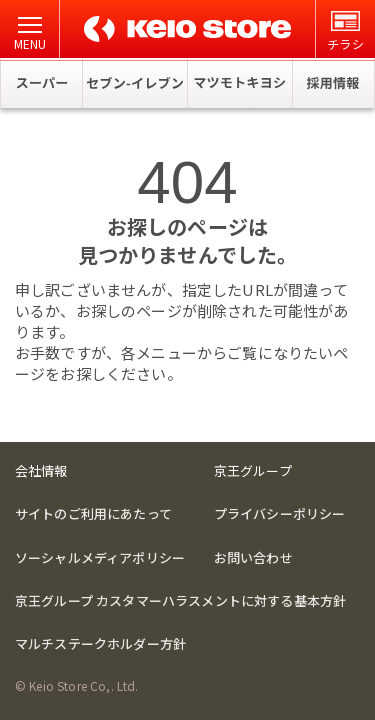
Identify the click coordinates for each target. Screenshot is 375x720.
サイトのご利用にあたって (93, 513)
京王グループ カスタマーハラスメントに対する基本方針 (180, 600)
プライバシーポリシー (280, 513)
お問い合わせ (253, 557)
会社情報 (41, 470)
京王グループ (253, 470)
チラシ (345, 31)
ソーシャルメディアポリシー (100, 557)
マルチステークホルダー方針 (100, 643)
